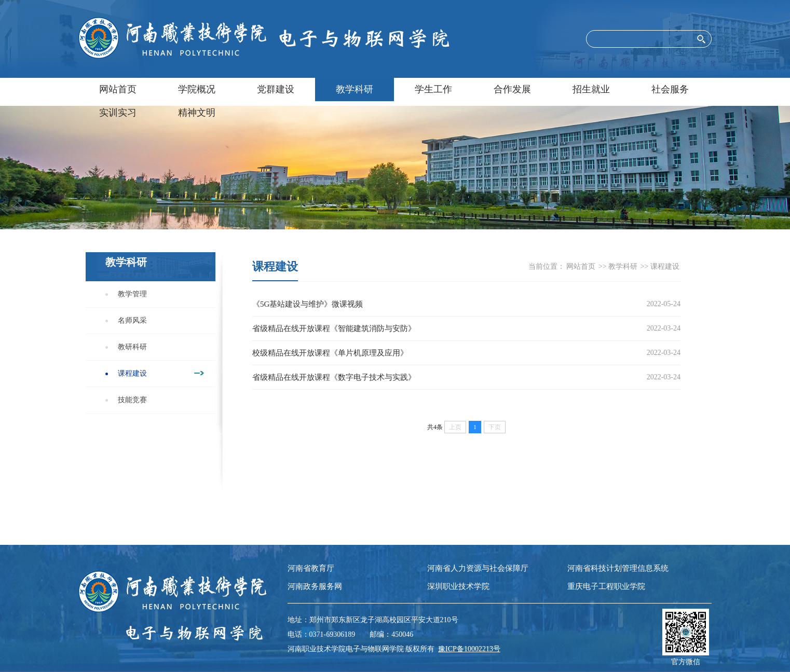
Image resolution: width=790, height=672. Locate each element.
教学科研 (355, 89)
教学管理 (132, 294)
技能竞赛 (132, 400)
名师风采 (132, 320)
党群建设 (276, 89)
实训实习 (118, 113)
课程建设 (132, 373)
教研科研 (132, 347)
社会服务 (670, 89)
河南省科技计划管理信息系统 (618, 568)
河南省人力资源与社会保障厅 (478, 568)
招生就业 (591, 89)
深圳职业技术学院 (458, 586)
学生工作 (433, 89)
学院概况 (197, 89)
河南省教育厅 (311, 568)
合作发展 (512, 89)
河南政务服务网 (315, 586)
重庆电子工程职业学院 (606, 586)
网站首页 (118, 89)
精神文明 (197, 113)
